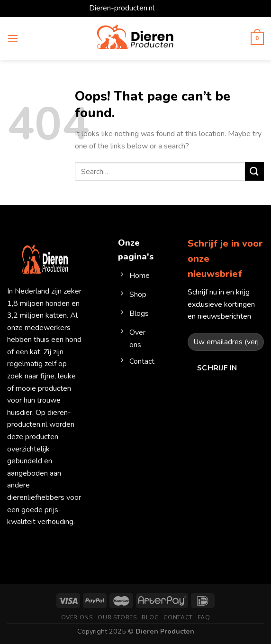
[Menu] (13, 38)
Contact (178, 617)
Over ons (77, 617)
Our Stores (117, 617)
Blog (150, 617)
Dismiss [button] (169, 8)
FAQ (204, 617)
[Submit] (254, 171)
